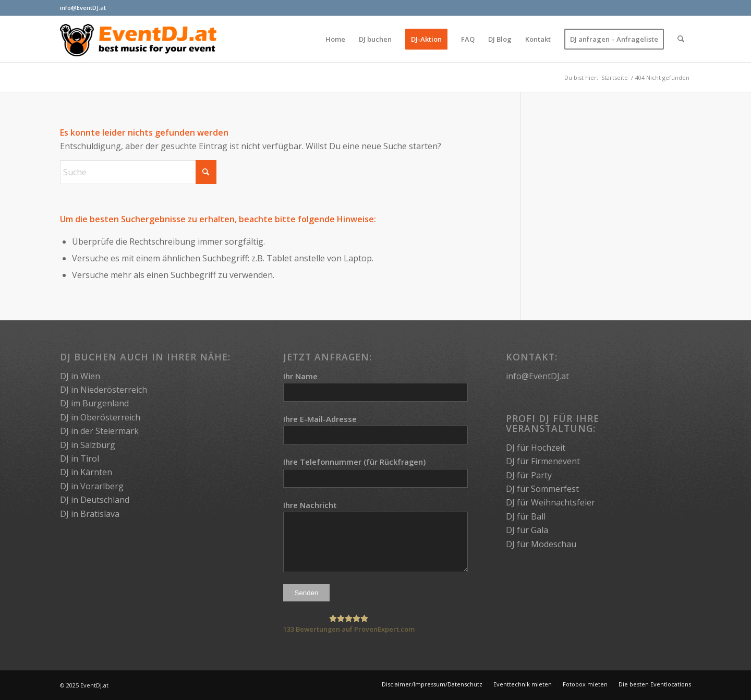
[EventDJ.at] (138, 39)
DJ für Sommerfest (542, 489)
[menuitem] (335, 39)
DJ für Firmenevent (543, 461)
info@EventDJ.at (83, 8)
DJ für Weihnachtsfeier (550, 502)
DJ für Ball (526, 516)
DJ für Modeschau (541, 544)
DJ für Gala (527, 530)
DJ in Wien (80, 376)
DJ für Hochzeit (536, 448)
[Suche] (681, 39)
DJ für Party (529, 475)
